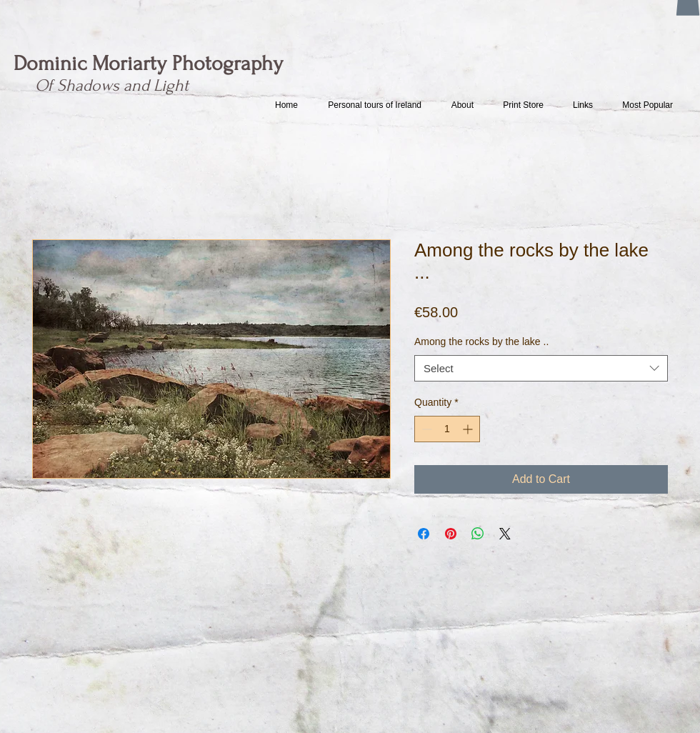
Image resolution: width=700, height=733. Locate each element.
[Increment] (469, 429)
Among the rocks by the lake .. (481, 341)
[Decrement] (425, 429)
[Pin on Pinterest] (451, 534)
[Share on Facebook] (424, 534)
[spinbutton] (447, 429)
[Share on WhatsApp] (478, 534)
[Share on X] (505, 534)
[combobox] (541, 369)
